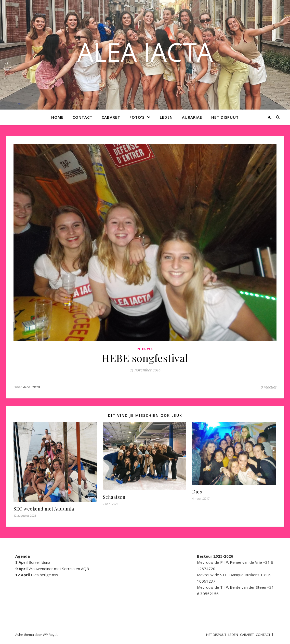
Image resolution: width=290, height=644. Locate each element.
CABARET (111, 117)
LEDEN (166, 117)
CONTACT (83, 117)
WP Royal (50, 635)
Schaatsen (114, 497)
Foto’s (137, 117)
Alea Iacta (32, 387)
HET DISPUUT (225, 117)
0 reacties (269, 387)
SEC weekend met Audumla (44, 509)
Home (57, 117)
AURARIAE (192, 117)
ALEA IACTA (145, 52)
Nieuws (145, 349)
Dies (197, 492)
